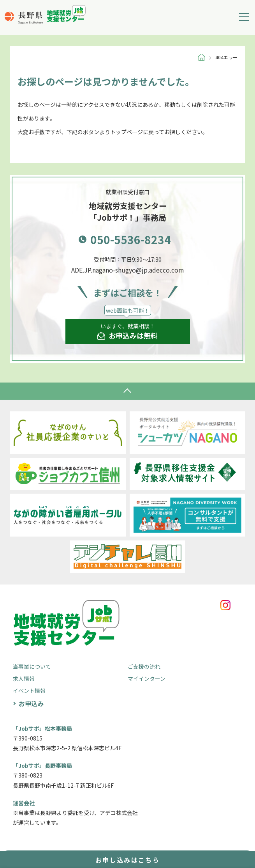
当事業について (32, 666)
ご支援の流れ (144, 666)
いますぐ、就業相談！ (127, 331)
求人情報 (24, 678)
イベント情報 (29, 691)
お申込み (31, 703)
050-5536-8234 (131, 239)
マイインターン (147, 678)
